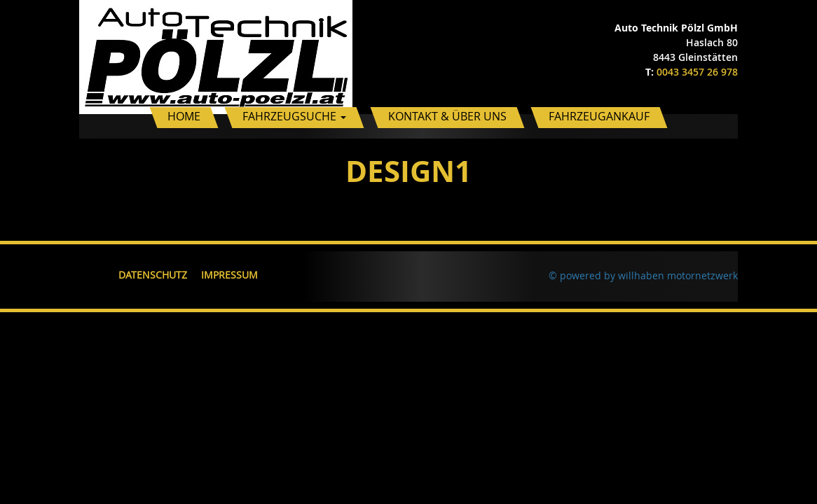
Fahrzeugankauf (599, 116)
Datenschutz (153, 275)
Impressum (229, 275)
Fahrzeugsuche (294, 116)
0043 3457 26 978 (697, 72)
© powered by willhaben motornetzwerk (643, 275)
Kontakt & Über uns (447, 116)
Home (184, 116)
